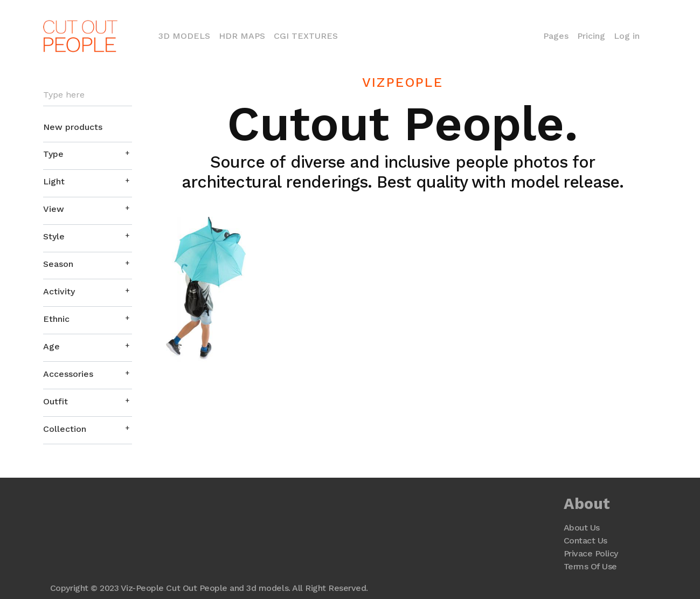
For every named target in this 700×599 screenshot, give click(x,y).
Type (53, 154)
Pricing (591, 36)
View (54, 209)
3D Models (186, 35)
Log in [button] (627, 36)
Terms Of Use (590, 566)
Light (54, 181)
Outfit (56, 401)
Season (58, 264)
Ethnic (56, 319)
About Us (582, 528)
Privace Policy (591, 553)
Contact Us (585, 541)
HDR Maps (242, 36)
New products (73, 127)
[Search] (88, 95)
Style (54, 236)
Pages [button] (556, 36)
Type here (64, 95)
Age (51, 346)
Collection (65, 429)
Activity (59, 291)
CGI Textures (306, 36)
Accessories (68, 374)
